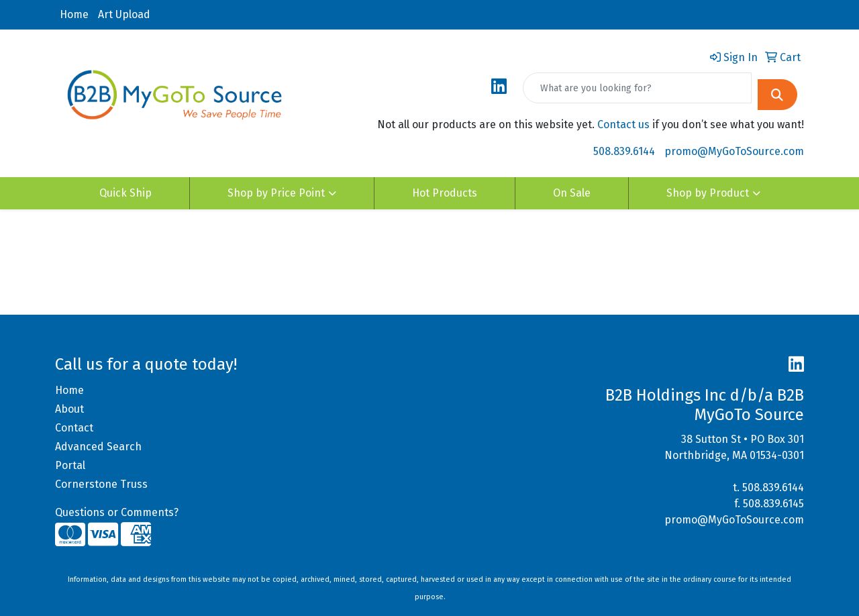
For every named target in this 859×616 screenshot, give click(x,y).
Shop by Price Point (276, 193)
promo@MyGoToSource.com (734, 151)
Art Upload (124, 14)
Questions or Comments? (117, 512)
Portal (70, 465)
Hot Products (445, 193)
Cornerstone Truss (101, 484)
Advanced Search (98, 447)
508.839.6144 (624, 151)
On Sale (572, 193)
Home (74, 14)
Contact (74, 428)
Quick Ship (125, 193)
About (69, 409)
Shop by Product (708, 193)
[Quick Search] (637, 88)
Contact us (623, 124)
